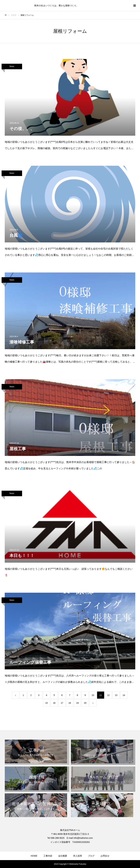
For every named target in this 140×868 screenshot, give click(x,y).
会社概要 (63, 856)
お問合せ (105, 856)
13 (116, 695)
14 (124, 695)
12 (108, 695)
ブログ (91, 856)
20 (85, 703)
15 (47, 703)
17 (62, 703)
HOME (34, 856)
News (12, 66)
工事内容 (48, 856)
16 (54, 703)
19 (77, 703)
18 (70, 703)
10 (93, 695)
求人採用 (77, 856)
